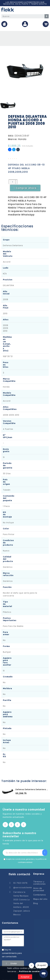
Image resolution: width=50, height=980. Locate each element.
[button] (25, 188)
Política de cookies (30, 971)
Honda (22, 139)
